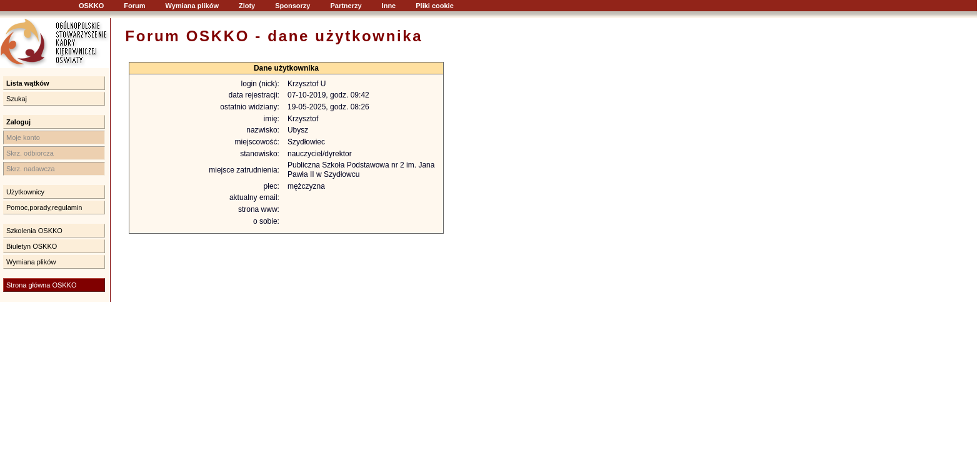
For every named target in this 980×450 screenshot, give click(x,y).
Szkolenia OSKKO (34, 231)
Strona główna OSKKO (42, 285)
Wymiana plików (192, 6)
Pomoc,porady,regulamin (44, 207)
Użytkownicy (25, 192)
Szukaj (17, 99)
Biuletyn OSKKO (32, 246)
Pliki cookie (435, 6)
